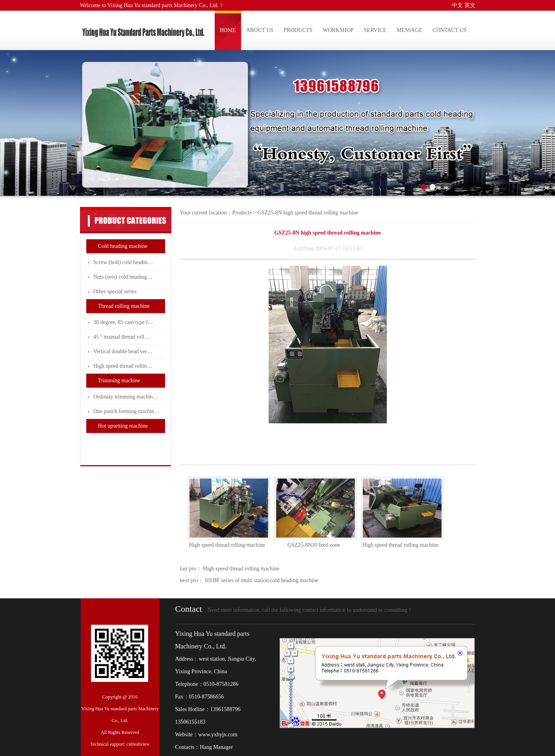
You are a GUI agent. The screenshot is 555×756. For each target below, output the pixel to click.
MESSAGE (409, 30)
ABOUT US (260, 30)
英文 (470, 5)
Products (242, 213)
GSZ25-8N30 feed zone (314, 545)
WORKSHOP (338, 30)
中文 (457, 5)
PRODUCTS (298, 30)
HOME (228, 30)
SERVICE (375, 30)
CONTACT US (449, 30)
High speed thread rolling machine (227, 545)
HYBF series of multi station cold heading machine (261, 580)
